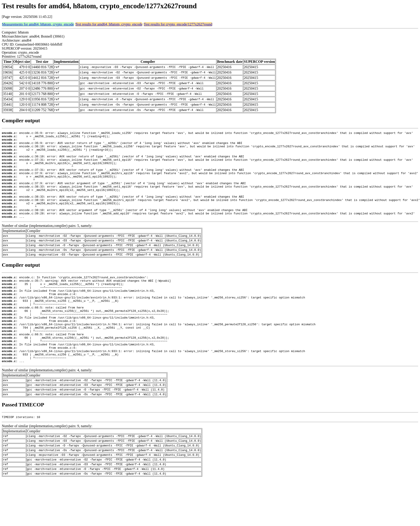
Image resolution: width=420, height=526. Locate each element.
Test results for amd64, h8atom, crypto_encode (109, 24)
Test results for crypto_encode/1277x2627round (178, 24)
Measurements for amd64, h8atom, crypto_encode (38, 24)
